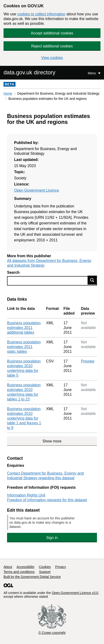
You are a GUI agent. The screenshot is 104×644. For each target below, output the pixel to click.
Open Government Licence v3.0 (75, 593)
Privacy (61, 567)
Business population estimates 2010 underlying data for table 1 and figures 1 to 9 (24, 418)
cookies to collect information (41, 14)
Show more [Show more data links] (52, 441)
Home (8, 93)
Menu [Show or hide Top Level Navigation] (92, 73)
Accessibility (25, 567)
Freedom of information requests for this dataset (47, 500)
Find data (92, 280)
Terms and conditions (19, 572)
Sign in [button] (52, 538)
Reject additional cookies (52, 46)
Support (45, 572)
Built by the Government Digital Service (32, 577)
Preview (88, 361)
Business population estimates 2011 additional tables (24, 328)
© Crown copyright (52, 633)
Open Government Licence (37, 190)
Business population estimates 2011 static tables (24, 347)
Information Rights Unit (26, 495)
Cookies (45, 567)
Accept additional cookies (52, 33)
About (8, 567)
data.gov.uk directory (29, 72)
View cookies (52, 58)
